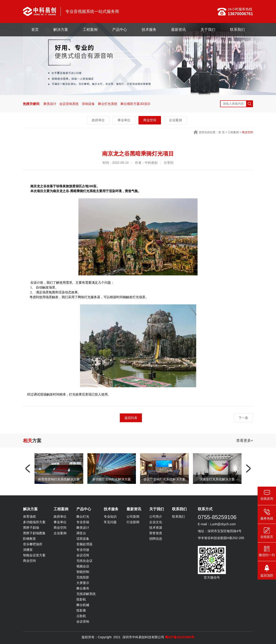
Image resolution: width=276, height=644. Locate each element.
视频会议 (83, 566)
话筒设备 (83, 539)
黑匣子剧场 (31, 528)
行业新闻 (133, 522)
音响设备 (88, 104)
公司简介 (156, 517)
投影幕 (81, 610)
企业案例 (175, 120)
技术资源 (156, 528)
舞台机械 (83, 605)
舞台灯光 (83, 517)
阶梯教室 (29, 539)
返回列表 (131, 418)
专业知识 (110, 517)
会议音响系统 (69, 104)
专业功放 (83, 550)
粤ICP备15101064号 (180, 637)
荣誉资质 (156, 533)
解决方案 (61, 30)
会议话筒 (83, 555)
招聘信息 (156, 539)
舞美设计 (50, 104)
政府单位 (98, 120)
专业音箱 (83, 522)
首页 (35, 30)
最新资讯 (178, 30)
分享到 (169, 163)
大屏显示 (83, 583)
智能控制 (83, 572)
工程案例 (90, 30)
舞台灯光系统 (108, 104)
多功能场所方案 (34, 522)
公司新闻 (133, 517)
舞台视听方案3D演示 (135, 104)
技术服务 (149, 30)
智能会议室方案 (34, 555)
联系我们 (237, 30)
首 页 (221, 132)
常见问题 (110, 522)
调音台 (81, 533)
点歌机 (81, 616)
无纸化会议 (84, 561)
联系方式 (205, 509)
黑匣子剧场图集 (34, 533)
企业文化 (156, 522)
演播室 (28, 550)
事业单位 (124, 120)
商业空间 (150, 120)
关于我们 (208, 30)
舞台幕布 (83, 588)
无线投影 (83, 577)
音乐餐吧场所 (33, 544)
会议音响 (83, 621)
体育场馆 (29, 517)
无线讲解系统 (86, 594)
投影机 (81, 599)
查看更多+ (245, 440)
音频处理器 (84, 544)
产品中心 (120, 30)
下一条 (243, 418)
